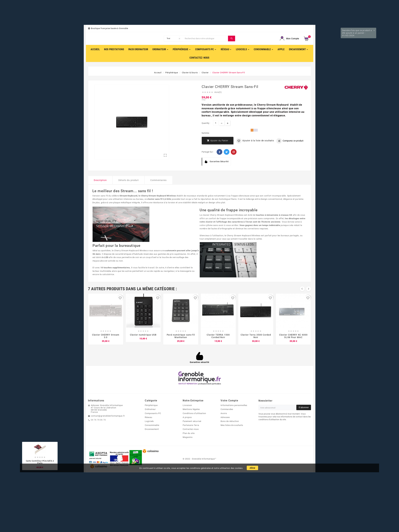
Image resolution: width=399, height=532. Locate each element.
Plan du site (189, 433)
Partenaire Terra (191, 425)
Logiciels (149, 421)
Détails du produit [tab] (129, 180)
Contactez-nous (191, 429)
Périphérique (151, 405)
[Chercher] (206, 39)
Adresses (225, 417)
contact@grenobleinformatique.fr (108, 416)
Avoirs (224, 413)
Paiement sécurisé (192, 421)
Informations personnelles (234, 405)
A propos (187, 417)
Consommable (152, 425)
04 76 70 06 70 (98, 420)
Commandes (227, 409)
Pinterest (234, 152)
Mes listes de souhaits (232, 425)
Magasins (188, 437)
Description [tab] (100, 180)
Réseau (148, 417)
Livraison (187, 405)
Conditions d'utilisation (194, 413)
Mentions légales (191, 409)
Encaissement (152, 429)
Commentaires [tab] (159, 180)
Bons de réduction (230, 421)
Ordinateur (150, 409)
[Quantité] (216, 123)
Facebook (219, 152)
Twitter (227, 152)
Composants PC (153, 413)
